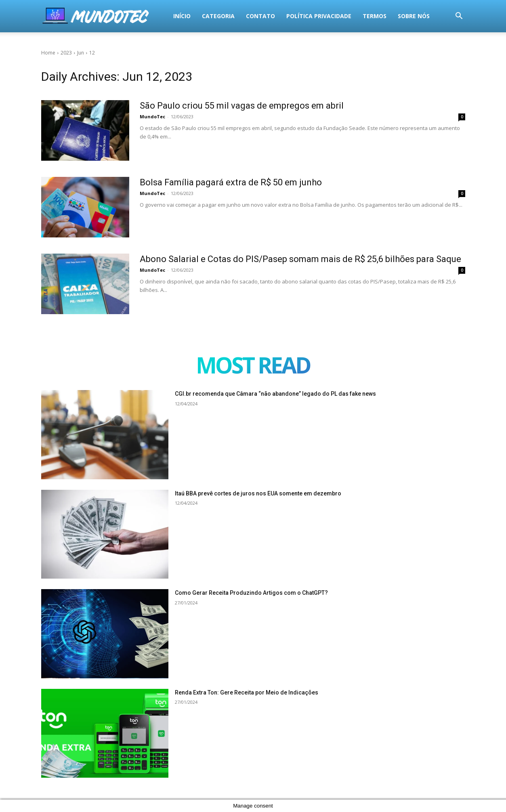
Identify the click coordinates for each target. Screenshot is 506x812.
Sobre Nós (293, 16)
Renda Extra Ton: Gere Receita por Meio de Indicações (247, 692)
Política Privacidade (198, 16)
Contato (139, 16)
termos (253, 16)
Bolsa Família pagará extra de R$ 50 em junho (231, 182)
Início (61, 16)
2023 (66, 53)
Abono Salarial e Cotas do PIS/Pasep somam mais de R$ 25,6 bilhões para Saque (300, 259)
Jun (81, 53)
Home (48, 53)
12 (92, 53)
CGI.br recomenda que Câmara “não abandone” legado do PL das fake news (275, 394)
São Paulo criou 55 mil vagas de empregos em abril (242, 106)
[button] (459, 17)
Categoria (97, 16)
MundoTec (152, 116)
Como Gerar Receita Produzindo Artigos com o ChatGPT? (251, 593)
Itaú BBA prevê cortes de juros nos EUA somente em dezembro (258, 493)
